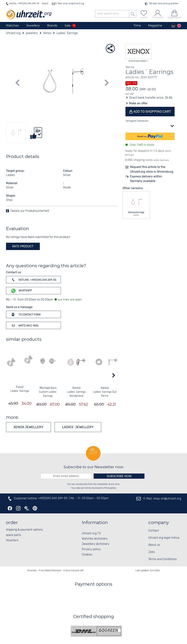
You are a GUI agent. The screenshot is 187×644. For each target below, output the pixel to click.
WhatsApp (21, 291)
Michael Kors (48, 388)
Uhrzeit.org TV (91, 533)
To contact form (26, 314)
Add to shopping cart (152, 112)
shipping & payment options (24, 530)
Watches (12, 26)
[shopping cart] (174, 14)
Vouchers (12, 540)
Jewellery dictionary (96, 544)
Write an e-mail (25, 325)
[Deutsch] (173, 26)
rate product (23, 246)
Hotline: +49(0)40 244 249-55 (24, 4)
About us (154, 545)
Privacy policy (91, 549)
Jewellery (33, 26)
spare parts (13, 535)
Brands (52, 26)
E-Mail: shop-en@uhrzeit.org (69, 4)
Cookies (87, 555)
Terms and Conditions (163, 559)
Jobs (152, 552)
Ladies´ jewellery (78, 427)
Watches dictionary (95, 539)
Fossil (20, 387)
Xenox (76, 388)
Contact (154, 531)
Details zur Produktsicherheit (30, 211)
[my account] (158, 14)
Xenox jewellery (28, 427)
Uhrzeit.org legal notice (164, 538)
